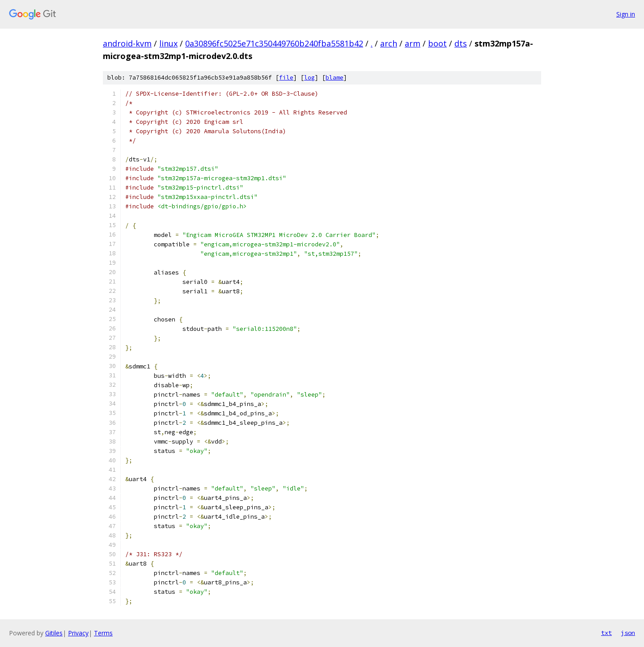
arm (413, 43)
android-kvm (127, 43)
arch (389, 43)
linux (168, 43)
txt (606, 633)
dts (461, 43)
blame (335, 78)
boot (437, 43)
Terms (103, 633)
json (628, 633)
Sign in (626, 14)
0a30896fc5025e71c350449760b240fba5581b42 (274, 43)
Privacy (78, 633)
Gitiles (54, 633)
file (286, 78)
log (309, 78)
